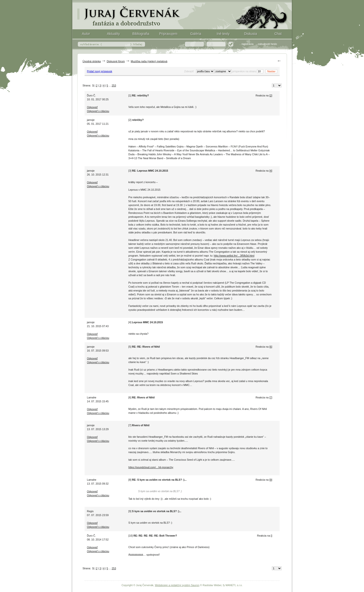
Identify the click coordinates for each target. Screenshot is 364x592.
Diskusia (251, 34)
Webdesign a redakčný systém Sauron (177, 585)
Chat (278, 34)
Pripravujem (168, 34)
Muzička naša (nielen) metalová (149, 61)
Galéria (196, 34)
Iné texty (223, 34)
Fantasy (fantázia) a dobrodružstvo (182, 15)
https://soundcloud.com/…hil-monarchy (151, 467)
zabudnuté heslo (267, 44)
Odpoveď (92, 107)
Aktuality (113, 34)
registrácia (248, 44)
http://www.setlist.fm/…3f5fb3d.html (234, 256)
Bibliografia (141, 34)
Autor (86, 34)
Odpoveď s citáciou (98, 111)
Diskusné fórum (116, 61)
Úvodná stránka (92, 61)
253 (114, 85)
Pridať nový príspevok (100, 71)
